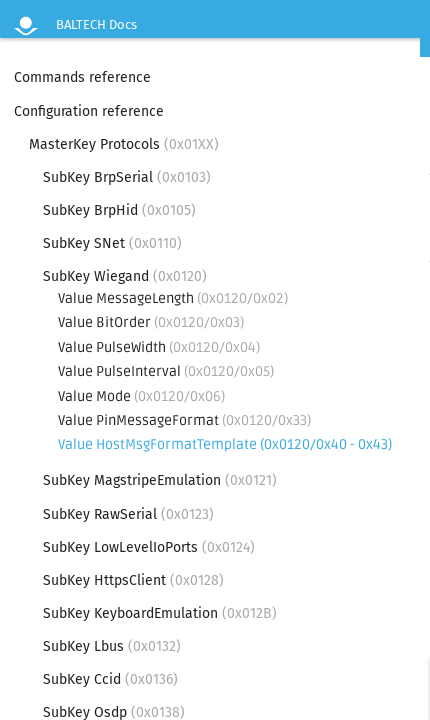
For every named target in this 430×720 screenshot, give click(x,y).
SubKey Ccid (110, 679)
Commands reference (82, 77)
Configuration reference (89, 111)
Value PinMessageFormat (184, 420)
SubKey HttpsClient (133, 580)
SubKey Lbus (112, 646)
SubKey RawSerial (128, 514)
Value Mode (141, 396)
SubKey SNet (112, 243)
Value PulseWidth (159, 347)
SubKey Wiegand (125, 276)
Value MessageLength (173, 298)
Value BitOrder (151, 322)
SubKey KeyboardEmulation (160, 613)
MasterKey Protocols (124, 144)
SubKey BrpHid (119, 210)
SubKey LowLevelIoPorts (149, 547)
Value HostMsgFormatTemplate (225, 444)
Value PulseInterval (166, 371)
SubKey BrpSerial (127, 177)
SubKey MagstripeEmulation (160, 480)
